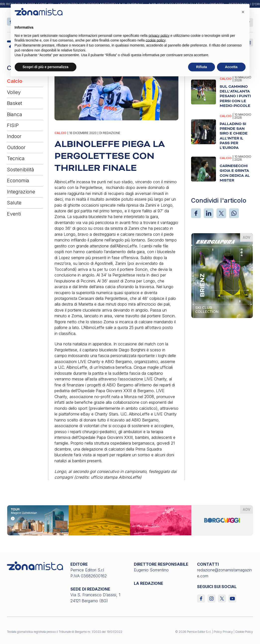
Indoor (14, 136)
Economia (18, 181)
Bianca (15, 114)
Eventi (14, 214)
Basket (15, 103)
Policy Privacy (223, 632)
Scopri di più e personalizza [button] (46, 67)
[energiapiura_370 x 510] (222, 275)
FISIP (13, 125)
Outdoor (16, 147)
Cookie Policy (244, 632)
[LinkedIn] (209, 213)
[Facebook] (196, 213)
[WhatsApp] (234, 213)
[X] (221, 213)
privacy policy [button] (159, 36)
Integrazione (21, 192)
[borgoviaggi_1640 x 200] (130, 520)
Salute (14, 203)
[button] (243, 12)
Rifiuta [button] (202, 67)
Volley (14, 92)
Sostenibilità (21, 170)
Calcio (15, 81)
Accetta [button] (231, 67)
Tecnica (16, 158)
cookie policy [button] (155, 40)
